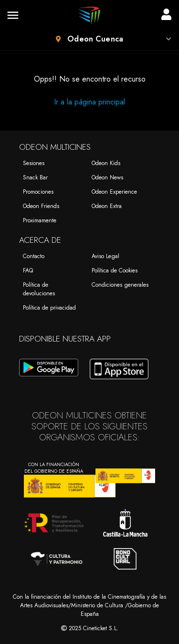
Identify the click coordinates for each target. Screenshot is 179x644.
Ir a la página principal (89, 102)
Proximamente (40, 220)
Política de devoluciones (39, 289)
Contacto (34, 256)
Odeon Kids (106, 163)
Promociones (38, 192)
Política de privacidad (49, 308)
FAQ (28, 270)
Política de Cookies (115, 270)
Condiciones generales (120, 285)
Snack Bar (35, 177)
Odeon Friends (41, 206)
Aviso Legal (105, 256)
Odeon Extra (107, 206)
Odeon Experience (114, 192)
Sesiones (34, 163)
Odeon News (107, 177)
